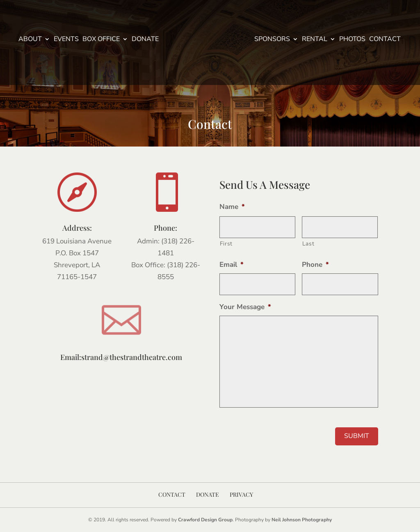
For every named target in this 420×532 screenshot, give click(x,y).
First (226, 244)
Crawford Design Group (205, 520)
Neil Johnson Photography (302, 520)
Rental (315, 40)
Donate (145, 40)
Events (66, 40)
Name (232, 207)
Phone (315, 265)
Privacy (241, 494)
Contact (385, 40)
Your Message (245, 307)
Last (308, 244)
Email (232, 265)
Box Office (101, 40)
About (30, 40)
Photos (352, 40)
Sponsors (272, 40)
